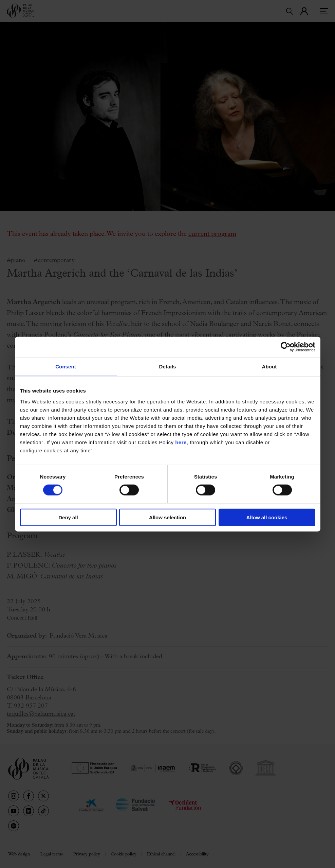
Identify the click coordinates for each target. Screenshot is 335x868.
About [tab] (269, 367)
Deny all (68, 517)
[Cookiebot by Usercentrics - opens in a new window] (286, 347)
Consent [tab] (66, 367)
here (181, 442)
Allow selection (167, 517)
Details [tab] (168, 367)
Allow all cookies (267, 517)
